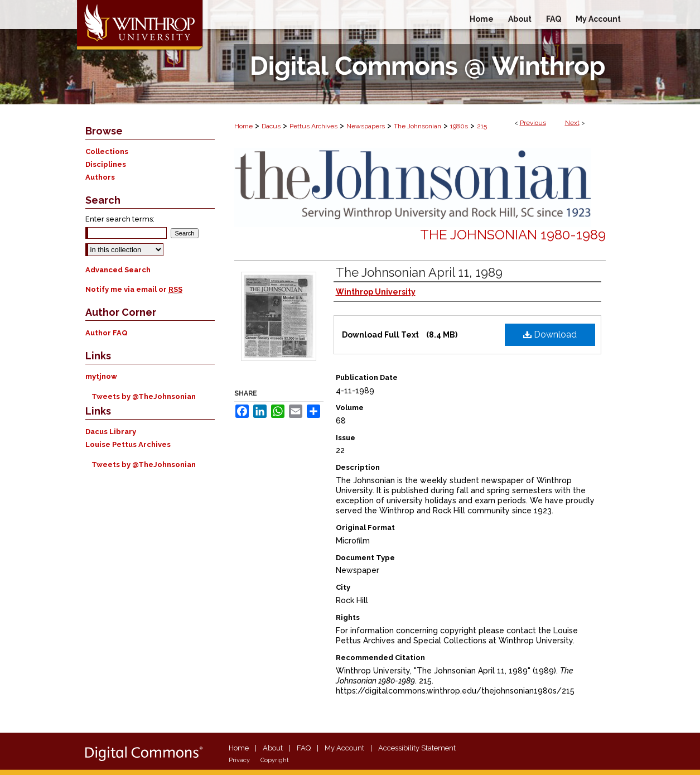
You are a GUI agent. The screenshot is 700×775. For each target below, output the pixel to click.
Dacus (271, 126)
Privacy (239, 760)
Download (550, 334)
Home (243, 126)
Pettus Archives (313, 126)
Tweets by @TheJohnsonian (144, 396)
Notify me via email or (134, 289)
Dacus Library (111, 432)
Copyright (275, 760)
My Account (344, 748)
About (273, 748)
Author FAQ (107, 333)
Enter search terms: (120, 219)
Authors (100, 177)
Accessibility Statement (417, 748)
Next (572, 123)
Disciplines (106, 164)
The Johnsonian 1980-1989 (513, 235)
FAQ (304, 748)
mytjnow (101, 376)
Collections (107, 151)
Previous (533, 123)
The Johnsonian (417, 126)
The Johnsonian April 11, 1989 (419, 272)
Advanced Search (118, 270)
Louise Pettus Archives (128, 444)
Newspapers (366, 126)
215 (482, 126)
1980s (459, 126)
